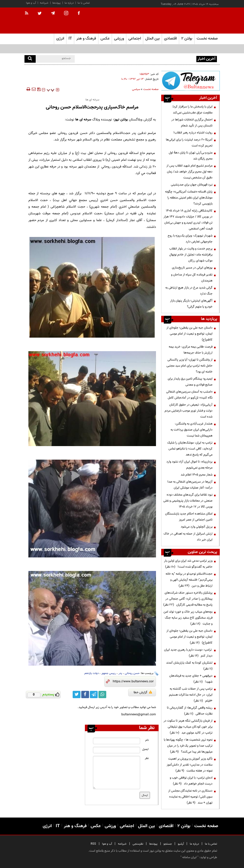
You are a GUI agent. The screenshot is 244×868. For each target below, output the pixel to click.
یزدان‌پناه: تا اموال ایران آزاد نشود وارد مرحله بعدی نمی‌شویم (189, 465)
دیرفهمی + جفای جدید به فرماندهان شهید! (191, 679)
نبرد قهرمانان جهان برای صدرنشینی (192, 185)
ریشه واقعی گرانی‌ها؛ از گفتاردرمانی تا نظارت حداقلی (190, 711)
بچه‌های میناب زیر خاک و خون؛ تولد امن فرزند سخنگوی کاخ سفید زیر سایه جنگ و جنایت (188, 618)
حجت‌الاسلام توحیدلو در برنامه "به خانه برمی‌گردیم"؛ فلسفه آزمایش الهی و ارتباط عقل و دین (189, 580)
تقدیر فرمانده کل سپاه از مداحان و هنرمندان (192, 278)
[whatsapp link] (102, 695)
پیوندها (57, 3)
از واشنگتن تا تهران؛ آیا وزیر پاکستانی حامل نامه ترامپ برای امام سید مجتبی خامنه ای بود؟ (189, 366)
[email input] (117, 750)
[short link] (133, 681)
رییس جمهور (109, 673)
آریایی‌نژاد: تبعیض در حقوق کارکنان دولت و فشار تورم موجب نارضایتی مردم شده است (189, 411)
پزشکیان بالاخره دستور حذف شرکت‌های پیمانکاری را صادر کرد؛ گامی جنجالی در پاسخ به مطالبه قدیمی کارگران (188, 599)
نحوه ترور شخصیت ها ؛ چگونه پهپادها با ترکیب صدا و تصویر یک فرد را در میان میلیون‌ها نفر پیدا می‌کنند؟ (188, 746)
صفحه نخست (207, 39)
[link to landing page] (194, 21)
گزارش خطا (143, 692)
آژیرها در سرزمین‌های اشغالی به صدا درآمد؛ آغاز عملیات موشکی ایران (190, 485)
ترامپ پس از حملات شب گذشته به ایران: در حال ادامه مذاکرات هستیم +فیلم (191, 695)
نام (147, 740)
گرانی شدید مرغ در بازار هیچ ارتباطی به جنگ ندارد (189, 291)
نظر (147, 758)
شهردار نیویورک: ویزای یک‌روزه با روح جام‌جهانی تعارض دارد (190, 239)
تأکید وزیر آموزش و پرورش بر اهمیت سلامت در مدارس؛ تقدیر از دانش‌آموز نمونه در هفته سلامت (190, 765)
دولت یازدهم (92, 673)
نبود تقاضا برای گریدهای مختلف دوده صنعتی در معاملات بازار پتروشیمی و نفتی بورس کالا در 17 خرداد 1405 (188, 501)
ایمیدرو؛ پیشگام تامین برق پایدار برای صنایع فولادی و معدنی (190, 382)
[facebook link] (85, 695)
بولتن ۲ (187, 39)
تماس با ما (84, 3)
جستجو (168, 844)
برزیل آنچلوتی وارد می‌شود (197, 527)
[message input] (117, 773)
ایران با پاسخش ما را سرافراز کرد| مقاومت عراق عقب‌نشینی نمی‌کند (155, 59)
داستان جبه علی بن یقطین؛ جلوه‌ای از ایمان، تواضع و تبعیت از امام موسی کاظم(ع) (189, 334)
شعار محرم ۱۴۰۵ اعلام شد (197, 475)
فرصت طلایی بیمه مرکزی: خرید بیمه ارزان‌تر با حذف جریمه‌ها (191, 350)
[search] (30, 59)
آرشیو (181, 844)
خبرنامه (44, 3)
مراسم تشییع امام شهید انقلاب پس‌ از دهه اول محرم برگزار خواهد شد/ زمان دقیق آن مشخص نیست (189, 172)
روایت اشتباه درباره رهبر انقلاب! (193, 133)
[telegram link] (94, 695)
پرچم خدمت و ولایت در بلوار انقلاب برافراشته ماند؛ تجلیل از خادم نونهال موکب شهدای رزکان (191, 255)
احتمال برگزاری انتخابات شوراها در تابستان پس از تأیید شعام (192, 123)
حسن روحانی (132, 673)
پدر (120, 673)
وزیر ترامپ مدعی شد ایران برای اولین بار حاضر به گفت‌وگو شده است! (188, 564)
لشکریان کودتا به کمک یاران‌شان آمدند (189, 666)
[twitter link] (77, 695)
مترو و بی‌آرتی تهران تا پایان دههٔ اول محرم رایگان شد (191, 156)
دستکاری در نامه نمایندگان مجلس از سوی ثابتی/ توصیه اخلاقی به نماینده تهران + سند (190, 797)
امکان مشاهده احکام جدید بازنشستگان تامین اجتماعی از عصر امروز (189, 517)
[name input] (117, 741)
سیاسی (136, 89)
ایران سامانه (189, 857)
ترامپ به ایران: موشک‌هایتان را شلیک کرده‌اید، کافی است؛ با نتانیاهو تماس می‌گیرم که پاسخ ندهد (190, 449)
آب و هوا (31, 3)
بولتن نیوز (121, 120)
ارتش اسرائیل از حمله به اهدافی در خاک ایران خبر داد (188, 537)
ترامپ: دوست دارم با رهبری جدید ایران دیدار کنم (188, 653)
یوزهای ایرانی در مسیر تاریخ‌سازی (192, 268)
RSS (93, 844)
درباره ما (69, 3)
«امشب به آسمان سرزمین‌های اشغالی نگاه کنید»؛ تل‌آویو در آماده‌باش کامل (189, 395)
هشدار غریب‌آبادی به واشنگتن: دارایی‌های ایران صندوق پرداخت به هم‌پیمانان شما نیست (192, 430)
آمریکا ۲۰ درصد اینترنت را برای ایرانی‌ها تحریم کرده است (189, 143)
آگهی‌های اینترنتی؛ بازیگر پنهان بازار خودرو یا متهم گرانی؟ (191, 304)
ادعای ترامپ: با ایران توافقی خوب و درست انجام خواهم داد (191, 781)
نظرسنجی (138, 844)
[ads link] (190, 81)
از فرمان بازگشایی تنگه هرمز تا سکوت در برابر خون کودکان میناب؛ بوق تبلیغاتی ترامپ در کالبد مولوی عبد (188, 727)
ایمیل (145, 749)
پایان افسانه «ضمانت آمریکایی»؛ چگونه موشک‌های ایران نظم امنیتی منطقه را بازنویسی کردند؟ (189, 198)
